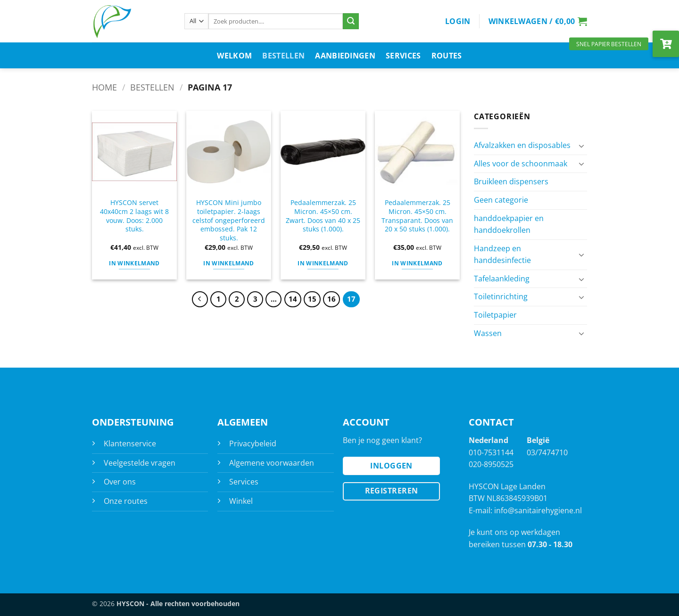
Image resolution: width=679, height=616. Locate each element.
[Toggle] (581, 146)
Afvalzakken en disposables (522, 145)
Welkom (234, 56)
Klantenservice (130, 444)
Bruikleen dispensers (511, 181)
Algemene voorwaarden (272, 463)
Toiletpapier (495, 315)
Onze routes (126, 501)
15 (312, 299)
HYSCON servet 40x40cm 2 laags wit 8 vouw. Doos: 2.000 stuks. (134, 216)
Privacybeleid (253, 444)
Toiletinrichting (501, 296)
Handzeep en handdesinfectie (502, 255)
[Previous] (200, 299)
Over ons (120, 482)
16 (331, 299)
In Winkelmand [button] (134, 263)
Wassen (488, 333)
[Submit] (351, 21)
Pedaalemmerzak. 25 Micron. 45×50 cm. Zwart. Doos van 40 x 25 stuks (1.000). (323, 216)
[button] (458, 21)
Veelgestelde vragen (140, 463)
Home (104, 87)
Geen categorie (501, 200)
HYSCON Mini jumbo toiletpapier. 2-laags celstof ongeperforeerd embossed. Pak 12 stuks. (229, 220)
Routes (447, 56)
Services (403, 56)
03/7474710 (547, 452)
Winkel (241, 501)
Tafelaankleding (502, 279)
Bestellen (283, 56)
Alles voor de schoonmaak (521, 164)
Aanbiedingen (345, 56)
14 (293, 299)
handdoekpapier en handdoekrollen (509, 224)
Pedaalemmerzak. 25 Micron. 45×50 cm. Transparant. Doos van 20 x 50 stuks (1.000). (417, 216)
